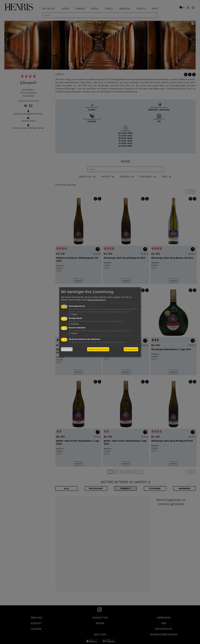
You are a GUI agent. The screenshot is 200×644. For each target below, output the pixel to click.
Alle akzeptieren (131, 349)
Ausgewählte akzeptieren (98, 349)
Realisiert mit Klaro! (132, 354)
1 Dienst (73, 314)
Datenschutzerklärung (96, 300)
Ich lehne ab (67, 349)
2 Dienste (74, 324)
